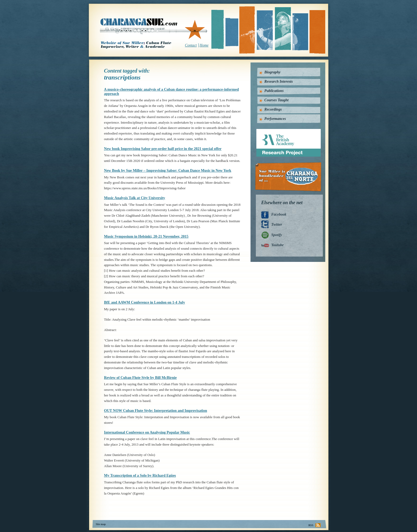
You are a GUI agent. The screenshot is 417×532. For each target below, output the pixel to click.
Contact (191, 45)
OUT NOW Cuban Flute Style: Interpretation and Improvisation (156, 411)
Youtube (278, 245)
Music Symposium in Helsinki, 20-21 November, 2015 (146, 236)
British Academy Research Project (284, 131)
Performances (275, 119)
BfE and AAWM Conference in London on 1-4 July (145, 302)
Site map (101, 524)
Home (204, 45)
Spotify (277, 235)
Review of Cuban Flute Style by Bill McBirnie (140, 378)
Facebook (279, 214)
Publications (274, 91)
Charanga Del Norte (290, 177)
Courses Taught (276, 100)
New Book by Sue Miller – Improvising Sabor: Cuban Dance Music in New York (168, 171)
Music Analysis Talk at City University (135, 198)
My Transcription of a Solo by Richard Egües (140, 476)
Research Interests (279, 81)
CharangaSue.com (154, 29)
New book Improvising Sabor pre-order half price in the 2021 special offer (163, 149)
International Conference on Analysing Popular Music (147, 432)
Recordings (273, 109)
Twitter (277, 225)
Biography (272, 72)
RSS (311, 525)
